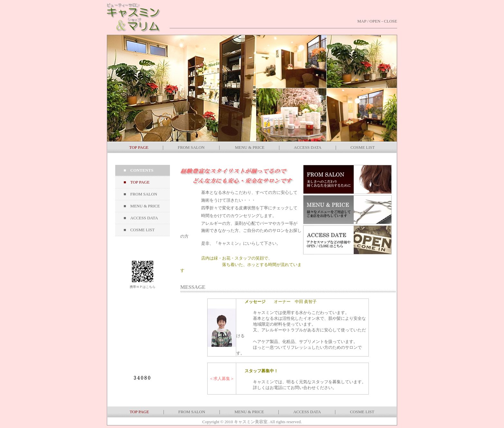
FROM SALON (191, 147)
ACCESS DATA (308, 147)
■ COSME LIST (139, 230)
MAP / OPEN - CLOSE (377, 21)
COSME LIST (363, 147)
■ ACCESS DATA (141, 218)
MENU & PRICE (250, 147)
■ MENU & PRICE (142, 206)
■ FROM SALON (140, 194)
